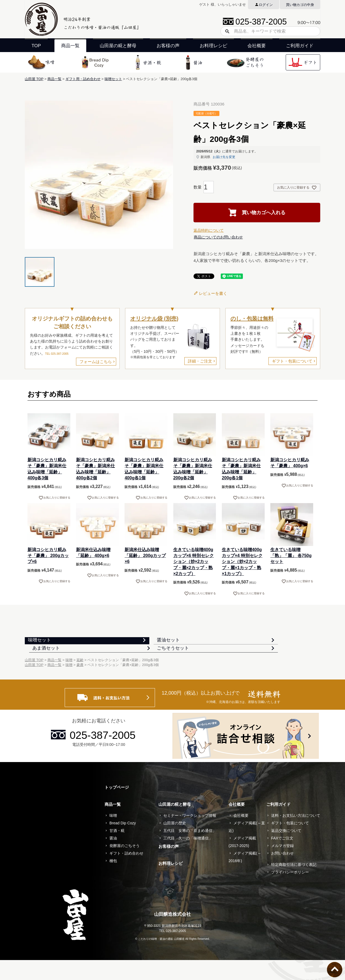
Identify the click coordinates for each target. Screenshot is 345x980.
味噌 (69, 680)
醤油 (113, 858)
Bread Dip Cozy (123, 843)
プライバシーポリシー (290, 892)
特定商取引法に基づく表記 (294, 885)
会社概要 (257, 46)
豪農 (80, 685)
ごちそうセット (49, 662)
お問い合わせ (282, 873)
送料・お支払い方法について (296, 835)
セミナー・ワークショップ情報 (190, 835)
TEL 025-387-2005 (57, 354)
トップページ (117, 807)
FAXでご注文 (282, 858)
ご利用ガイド (300, 46)
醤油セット (145, 644)
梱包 (113, 881)
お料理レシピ (213, 46)
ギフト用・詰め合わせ (83, 79)
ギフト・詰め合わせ (126, 873)
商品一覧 (70, 46)
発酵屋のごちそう (125, 866)
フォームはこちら (96, 362)
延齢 (80, 680)
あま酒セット (247, 644)
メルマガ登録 (282, 866)
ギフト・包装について (292, 361)
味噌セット (113, 79)
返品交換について (286, 851)
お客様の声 (168, 46)
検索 (225, 31)
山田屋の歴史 (175, 843)
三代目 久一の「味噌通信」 (188, 858)
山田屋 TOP (34, 79)
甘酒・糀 (117, 851)
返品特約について (209, 230)
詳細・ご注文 (200, 361)
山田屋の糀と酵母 (118, 46)
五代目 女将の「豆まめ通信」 (190, 851)
